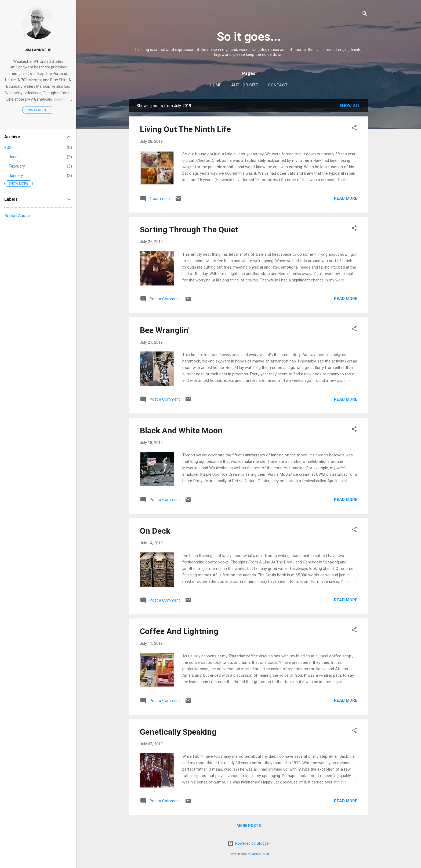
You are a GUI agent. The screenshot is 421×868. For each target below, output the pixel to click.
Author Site (245, 85)
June (13, 157)
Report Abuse (17, 216)
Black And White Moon (181, 431)
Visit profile (38, 110)
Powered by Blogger (249, 843)
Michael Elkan (260, 854)
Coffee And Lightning (179, 631)
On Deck (155, 531)
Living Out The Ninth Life (185, 129)
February (17, 166)
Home (216, 85)
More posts (249, 826)
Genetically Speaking (178, 732)
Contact (278, 85)
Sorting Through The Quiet (189, 230)
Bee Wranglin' (165, 330)
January (16, 176)
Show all (350, 106)
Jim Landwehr (38, 50)
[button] (354, 129)
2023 (9, 147)
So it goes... (249, 37)
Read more (346, 198)
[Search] (365, 15)
